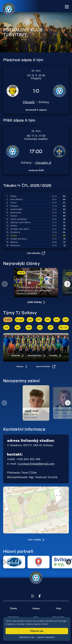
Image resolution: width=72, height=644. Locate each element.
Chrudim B (43, 162)
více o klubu (35, 540)
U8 (51, 327)
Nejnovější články (21, 263)
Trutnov (14, 216)
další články (35, 302)
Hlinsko (14, 226)
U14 (57, 320)
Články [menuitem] (14, 608)
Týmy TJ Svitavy (20, 313)
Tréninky (54, 355)
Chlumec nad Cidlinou (21, 222)
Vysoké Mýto (16, 209)
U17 (39, 320)
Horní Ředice (16, 199)
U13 (66, 320)
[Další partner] (68, 562)
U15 (48, 320)
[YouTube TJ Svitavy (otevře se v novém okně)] (33, 597)
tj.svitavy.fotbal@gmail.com (36, 464)
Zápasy (20, 366)
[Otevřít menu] (67, 7)
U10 (29, 327)
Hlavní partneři (18, 551)
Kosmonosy (16, 213)
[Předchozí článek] (5, 284)
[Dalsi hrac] (68, 403)
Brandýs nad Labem (20, 229)
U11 (18, 327)
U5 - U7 (64, 327)
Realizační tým (35, 355)
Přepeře (29, 102)
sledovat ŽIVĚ (36, 170)
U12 (6, 327)
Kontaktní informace (24, 429)
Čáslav (13, 196)
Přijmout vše (37, 631)
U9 (40, 327)
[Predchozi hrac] (4, 403)
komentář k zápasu (36, 110)
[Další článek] (67, 284)
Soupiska (16, 355)
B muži (20, 320)
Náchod (14, 242)
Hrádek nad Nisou (19, 239)
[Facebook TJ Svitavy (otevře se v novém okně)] (40, 597)
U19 (30, 320)
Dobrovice (15, 245)
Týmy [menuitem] (58, 608)
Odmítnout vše (27, 637)
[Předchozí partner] (4, 562)
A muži (8, 320)
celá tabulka (34, 253)
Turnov (13, 203)
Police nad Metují (18, 219)
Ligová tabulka (43, 366)
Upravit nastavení (46, 637)
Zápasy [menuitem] (36, 608)
